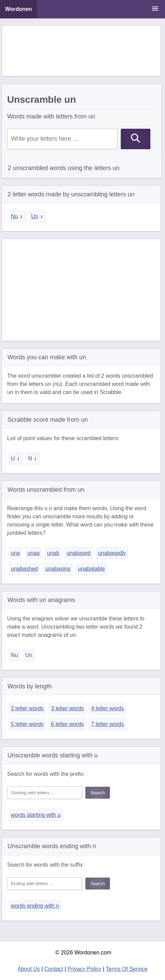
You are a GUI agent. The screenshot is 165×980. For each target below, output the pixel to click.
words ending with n (35, 906)
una (15, 553)
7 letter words (108, 724)
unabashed (24, 569)
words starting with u (36, 815)
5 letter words (27, 724)
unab (53, 553)
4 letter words (108, 708)
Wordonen (19, 9)
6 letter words (67, 724)
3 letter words (67, 708)
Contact (54, 969)
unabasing (58, 569)
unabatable (91, 569)
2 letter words (27, 708)
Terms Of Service (127, 969)
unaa (34, 553)
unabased (79, 553)
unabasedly (112, 553)
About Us (29, 969)
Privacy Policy (85, 969)
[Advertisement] (81, 51)
